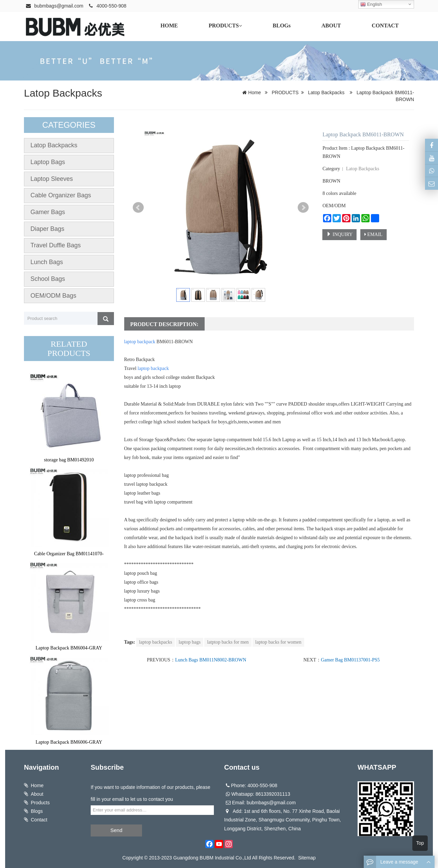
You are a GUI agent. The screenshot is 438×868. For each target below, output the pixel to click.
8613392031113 (273, 794)
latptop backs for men (228, 642)
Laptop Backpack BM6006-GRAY (69, 742)
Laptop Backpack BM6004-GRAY (69, 648)
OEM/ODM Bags (53, 296)
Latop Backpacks (63, 93)
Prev (138, 208)
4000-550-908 (111, 6)
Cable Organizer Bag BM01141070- (69, 554)
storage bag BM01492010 (69, 460)
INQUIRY (339, 234)
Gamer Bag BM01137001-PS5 (350, 660)
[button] (240, 26)
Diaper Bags (47, 229)
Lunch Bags (47, 262)
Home (254, 92)
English (371, 4)
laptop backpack (140, 342)
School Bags (48, 279)
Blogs (37, 811)
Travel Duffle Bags (56, 245)
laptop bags (190, 642)
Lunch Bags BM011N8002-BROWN (211, 660)
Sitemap (307, 858)
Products (40, 803)
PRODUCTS (285, 92)
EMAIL (373, 234)
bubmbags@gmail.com (59, 6)
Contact (39, 820)
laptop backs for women (278, 642)
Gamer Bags (48, 212)
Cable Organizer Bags (61, 195)
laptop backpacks (156, 642)
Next (303, 208)
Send (116, 830)
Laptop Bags (48, 162)
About (37, 794)
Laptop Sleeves (52, 179)
